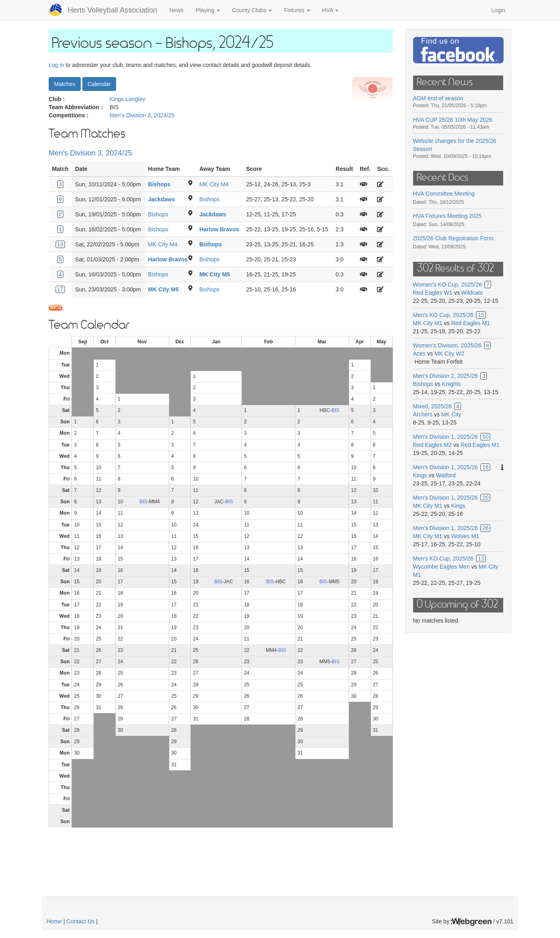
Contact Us (81, 921)
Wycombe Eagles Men (442, 567)
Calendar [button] (99, 84)
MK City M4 (214, 184)
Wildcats (472, 293)
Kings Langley (127, 99)
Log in (56, 65)
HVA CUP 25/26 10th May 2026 (453, 120)
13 (60, 244)
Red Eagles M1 (471, 323)
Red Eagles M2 (433, 445)
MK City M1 (428, 323)
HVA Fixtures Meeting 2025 (447, 216)
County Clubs (252, 10)
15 (481, 315)
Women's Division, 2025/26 (447, 345)
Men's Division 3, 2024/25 (142, 115)
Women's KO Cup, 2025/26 (448, 285)
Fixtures (297, 10)
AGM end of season (438, 98)
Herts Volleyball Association (112, 10)
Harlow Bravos (219, 229)
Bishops (159, 184)
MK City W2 (449, 354)
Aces (419, 354)
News (176, 10)
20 (485, 498)
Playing (208, 10)
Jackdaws (162, 199)
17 (60, 289)
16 (485, 467)
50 (485, 437)
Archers (423, 414)
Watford (446, 475)
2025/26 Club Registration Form (453, 238)
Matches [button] (65, 84)
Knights (451, 384)
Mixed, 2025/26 (433, 406)
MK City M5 (214, 274)
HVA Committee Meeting (444, 194)
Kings (420, 475)
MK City (451, 414)
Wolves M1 (465, 536)
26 (485, 528)
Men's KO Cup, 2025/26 (443, 315)
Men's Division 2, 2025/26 (446, 376)
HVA (331, 10)
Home (54, 921)
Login (498, 10)
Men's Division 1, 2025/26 (446, 437)
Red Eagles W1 (433, 293)
